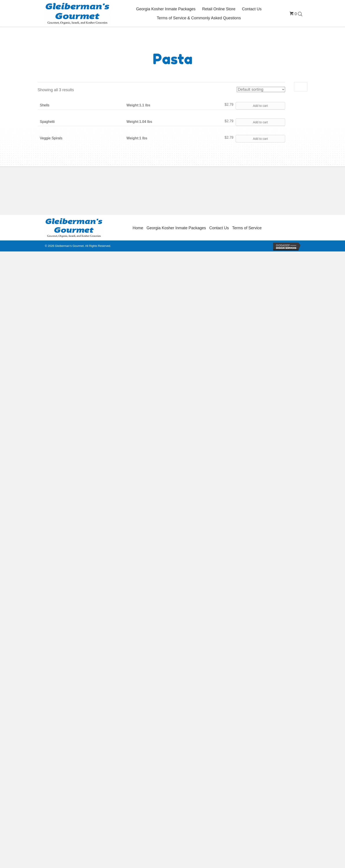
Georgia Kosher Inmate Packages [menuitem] (176, 228)
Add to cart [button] (260, 106)
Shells (45, 105)
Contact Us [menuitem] (219, 228)
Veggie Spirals (51, 138)
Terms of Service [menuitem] (247, 228)
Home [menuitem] (138, 228)
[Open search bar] (300, 14)
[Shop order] (261, 89)
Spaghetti (47, 122)
